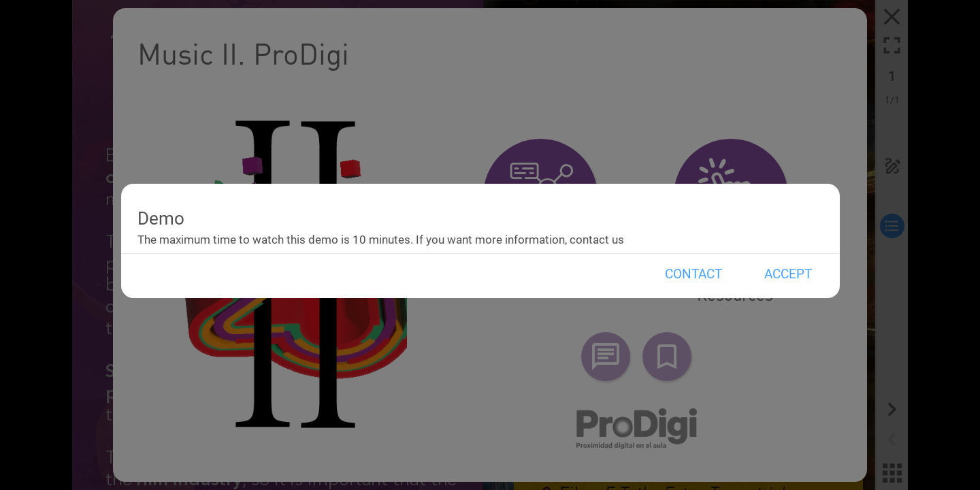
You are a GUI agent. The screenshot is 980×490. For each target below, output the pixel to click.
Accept (788, 274)
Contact (693, 274)
